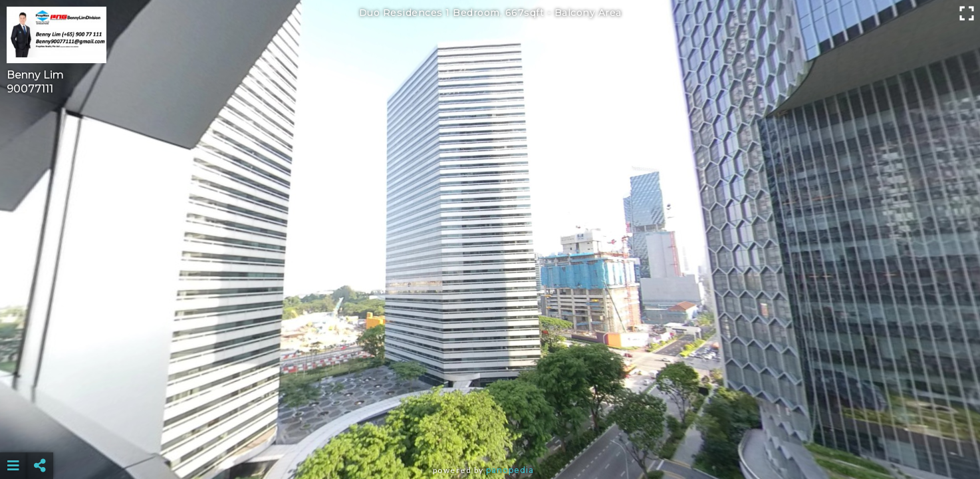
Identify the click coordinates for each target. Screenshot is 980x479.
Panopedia (510, 470)
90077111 (30, 89)
